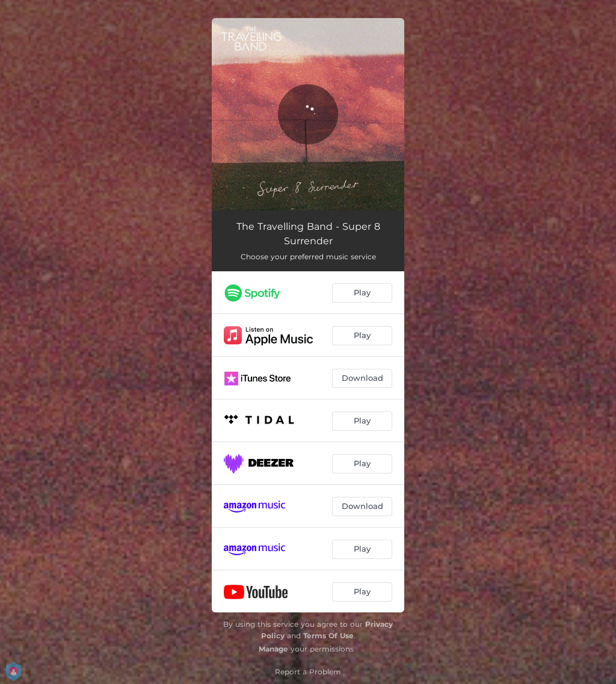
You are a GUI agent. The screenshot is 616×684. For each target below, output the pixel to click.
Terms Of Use (328, 636)
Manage (273, 649)
